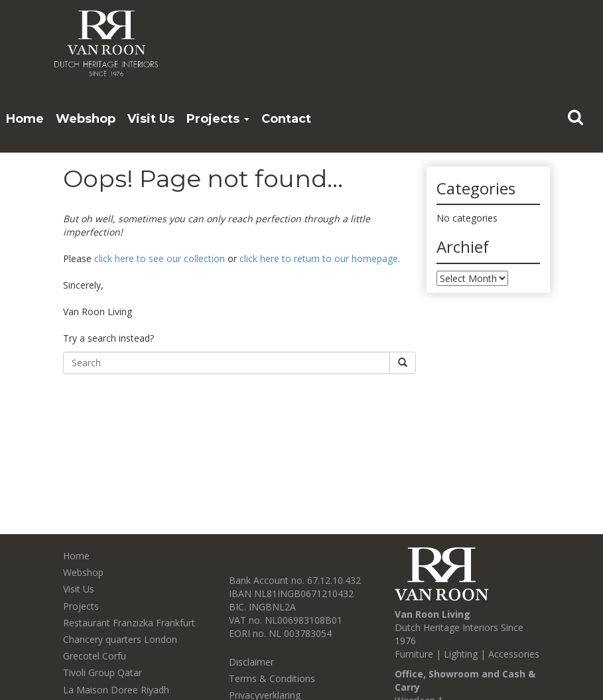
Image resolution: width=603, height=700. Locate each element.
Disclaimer (251, 662)
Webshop (86, 119)
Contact (286, 119)
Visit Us (151, 119)
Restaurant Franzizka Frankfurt (129, 623)
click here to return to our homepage (319, 258)
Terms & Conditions (272, 678)
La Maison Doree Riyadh (116, 690)
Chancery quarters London (120, 639)
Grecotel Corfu (95, 656)
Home (25, 119)
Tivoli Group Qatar (102, 672)
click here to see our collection (160, 258)
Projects (218, 119)
